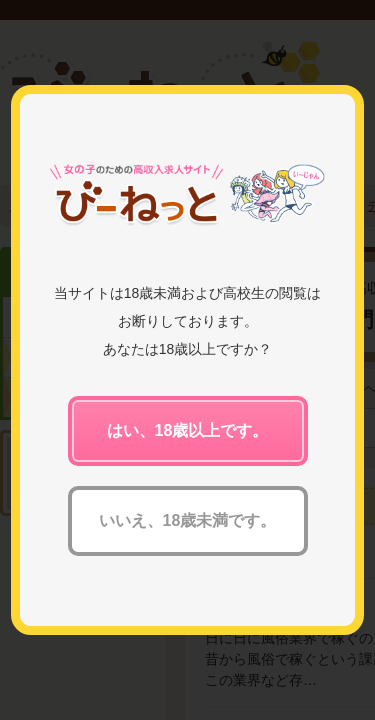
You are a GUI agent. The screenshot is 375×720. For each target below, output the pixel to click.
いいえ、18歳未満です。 (188, 520)
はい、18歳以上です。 (188, 430)
